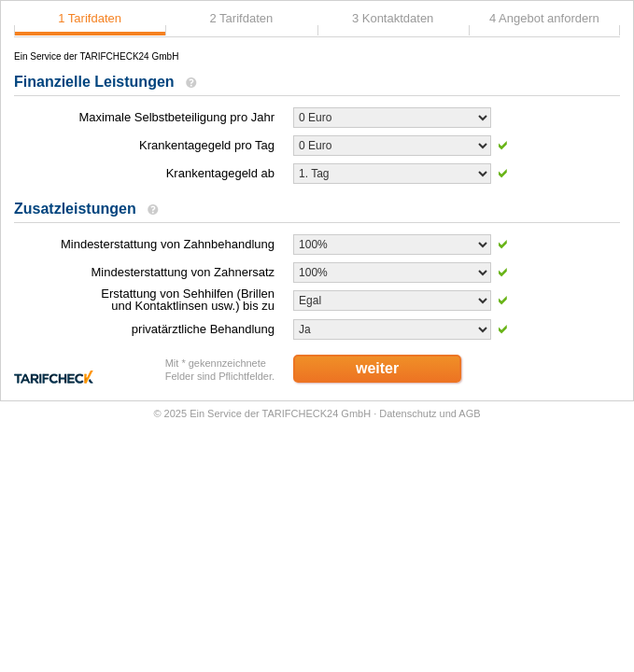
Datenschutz (408, 413)
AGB (469, 413)
